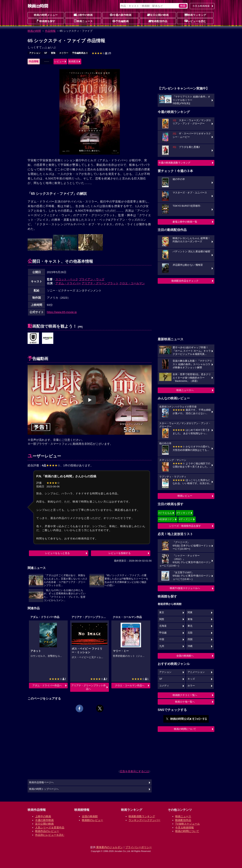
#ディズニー (186, 519)
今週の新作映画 (121, 15)
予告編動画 (121, 21)
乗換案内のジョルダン (109, 847)
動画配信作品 (158, 21)
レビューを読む (195, 21)
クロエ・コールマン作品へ (130, 685)
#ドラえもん (165, 513)
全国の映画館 (90, 816)
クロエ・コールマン (132, 283)
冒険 (53, 53)
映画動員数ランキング (142, 816)
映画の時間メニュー (46, 15)
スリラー (64, 53)
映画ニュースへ (185, 390)
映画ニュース (83, 21)
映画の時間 (34, 31)
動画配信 (74, 61)
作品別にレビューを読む (50, 835)
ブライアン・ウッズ (92, 279)
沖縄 (190, 646)
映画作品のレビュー (47, 831)
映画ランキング (195, 15)
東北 (190, 626)
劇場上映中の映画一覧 (185, 222)
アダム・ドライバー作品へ (47, 685)
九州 (162, 646)
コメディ (164, 686)
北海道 (163, 626)
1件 (102, 53)
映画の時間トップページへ (44, 789)
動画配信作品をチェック (185, 281)
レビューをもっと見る (57, 553)
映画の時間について (185, 729)
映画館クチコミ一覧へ (185, 695)
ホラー (191, 686)
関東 (190, 612)
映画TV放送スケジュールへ (185, 588)
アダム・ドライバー (68, 283)
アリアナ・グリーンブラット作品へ (88, 687)
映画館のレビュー (92, 820)
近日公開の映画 (158, 15)
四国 (190, 639)
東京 (162, 612)
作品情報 (50, 31)
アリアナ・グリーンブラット (100, 283)
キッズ (191, 679)
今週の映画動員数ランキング (174, 163)
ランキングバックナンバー (144, 820)
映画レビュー (185, 496)
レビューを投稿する (120, 553)
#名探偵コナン (166, 519)
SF (46, 53)
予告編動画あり (80, 53)
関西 (162, 619)
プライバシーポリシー (139, 847)
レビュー (59, 61)
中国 (162, 639)
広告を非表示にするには (134, 771)
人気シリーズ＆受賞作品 (50, 827)
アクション (35, 53)
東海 (190, 619)
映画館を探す (46, 21)
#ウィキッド (183, 513)
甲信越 (163, 633)
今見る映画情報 (185, 827)
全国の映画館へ (185, 656)
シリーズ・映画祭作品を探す (185, 526)
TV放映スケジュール (188, 824)
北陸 (190, 633)
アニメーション (196, 672)
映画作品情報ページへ (41, 782)
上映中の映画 (83, 15)
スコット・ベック (67, 279)
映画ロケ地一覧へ (185, 702)
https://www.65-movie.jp (62, 312)
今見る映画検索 (201, 6)
